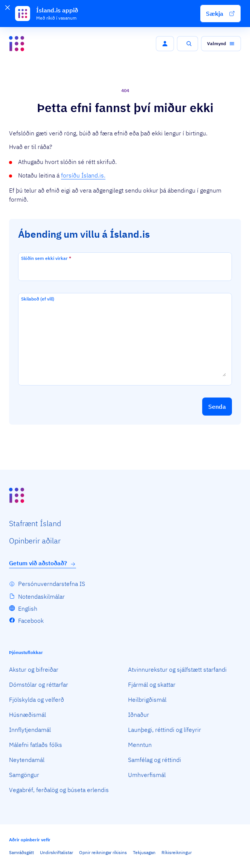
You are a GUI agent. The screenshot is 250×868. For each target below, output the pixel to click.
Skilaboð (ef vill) (38, 299)
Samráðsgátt (21, 852)
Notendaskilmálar (41, 596)
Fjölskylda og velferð (37, 700)
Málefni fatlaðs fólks (36, 745)
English (28, 609)
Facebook (31, 621)
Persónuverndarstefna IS (52, 584)
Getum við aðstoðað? (43, 563)
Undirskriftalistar (56, 852)
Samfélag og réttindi (155, 760)
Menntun (140, 745)
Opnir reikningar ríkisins (103, 852)
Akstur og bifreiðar (34, 669)
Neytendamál (27, 760)
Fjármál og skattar (152, 684)
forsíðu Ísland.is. (83, 175)
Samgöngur (24, 775)
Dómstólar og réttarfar (39, 684)
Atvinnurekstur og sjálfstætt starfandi (177, 669)
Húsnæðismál (27, 715)
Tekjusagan (144, 852)
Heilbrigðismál (147, 700)
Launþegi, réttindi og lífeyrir (165, 730)
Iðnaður (139, 715)
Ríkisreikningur (177, 852)
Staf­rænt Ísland (35, 523)
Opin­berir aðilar (35, 541)
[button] (220, 14)
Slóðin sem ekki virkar (46, 258)
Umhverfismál (147, 775)
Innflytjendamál (30, 730)
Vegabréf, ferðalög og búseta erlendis (59, 790)
